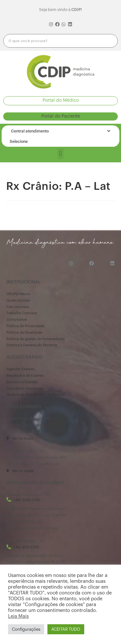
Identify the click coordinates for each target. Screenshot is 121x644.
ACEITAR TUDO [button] (66, 629)
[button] (60, 101)
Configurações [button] (26, 629)
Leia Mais (18, 616)
